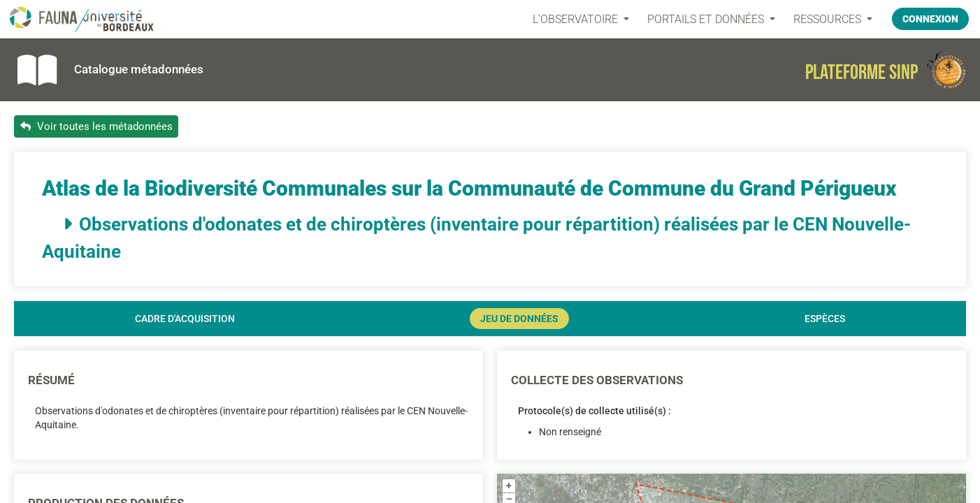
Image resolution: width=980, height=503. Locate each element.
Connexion (930, 19)
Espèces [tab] (825, 319)
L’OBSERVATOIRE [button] (577, 19)
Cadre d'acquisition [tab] (185, 319)
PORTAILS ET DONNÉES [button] (707, 19)
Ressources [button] (829, 19)
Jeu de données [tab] (519, 319)
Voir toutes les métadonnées (96, 126)
